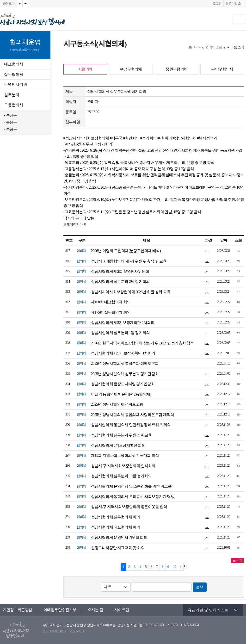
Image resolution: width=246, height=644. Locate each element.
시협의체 (85, 69)
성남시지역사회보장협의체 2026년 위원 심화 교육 (131, 292)
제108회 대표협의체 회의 (111, 302)
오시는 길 (95, 610)
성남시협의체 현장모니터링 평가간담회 (123, 384)
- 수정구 (10, 115)
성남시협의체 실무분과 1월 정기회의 (120, 333)
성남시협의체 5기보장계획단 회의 (118, 445)
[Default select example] (116, 587)
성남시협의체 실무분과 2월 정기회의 (120, 282)
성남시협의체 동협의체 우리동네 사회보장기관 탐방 (133, 497)
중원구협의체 (176, 69)
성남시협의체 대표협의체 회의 (116, 527)
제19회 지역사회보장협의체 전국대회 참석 (125, 455)
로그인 (217, 3)
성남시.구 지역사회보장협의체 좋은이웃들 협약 (129, 507)
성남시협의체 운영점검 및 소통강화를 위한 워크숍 (131, 486)
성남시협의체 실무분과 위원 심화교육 (121, 435)
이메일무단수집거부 (60, 610)
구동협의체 (14, 105)
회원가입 (233, 3)
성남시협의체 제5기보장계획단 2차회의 (123, 323)
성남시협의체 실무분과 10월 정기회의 (121, 476)
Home (194, 47)
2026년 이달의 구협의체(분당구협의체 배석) (126, 251)
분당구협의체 (222, 69)
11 (185, 566)
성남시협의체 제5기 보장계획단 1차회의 (123, 353)
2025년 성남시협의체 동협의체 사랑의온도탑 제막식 (133, 415)
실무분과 (12, 95)
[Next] (181, 567)
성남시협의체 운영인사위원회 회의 (119, 537)
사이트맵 (122, 610)
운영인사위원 (16, 84)
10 (174, 567)
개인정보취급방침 (18, 610)
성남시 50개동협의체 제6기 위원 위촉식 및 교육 (129, 261)
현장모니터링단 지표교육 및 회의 (118, 548)
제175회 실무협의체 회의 (111, 312)
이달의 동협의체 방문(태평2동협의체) (121, 394)
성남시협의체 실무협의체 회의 (116, 517)
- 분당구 (10, 129)
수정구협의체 (131, 69)
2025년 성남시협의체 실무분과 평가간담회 (125, 374)
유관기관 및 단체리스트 (208, 610)
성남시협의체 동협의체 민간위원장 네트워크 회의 (131, 425)
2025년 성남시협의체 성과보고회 (117, 404)
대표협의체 (14, 64)
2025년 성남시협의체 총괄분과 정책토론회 (125, 363)
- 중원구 (10, 122)
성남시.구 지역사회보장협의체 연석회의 (123, 466)
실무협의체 (14, 74)
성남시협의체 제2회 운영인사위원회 (120, 271)
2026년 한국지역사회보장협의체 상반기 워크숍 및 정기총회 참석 (142, 343)
